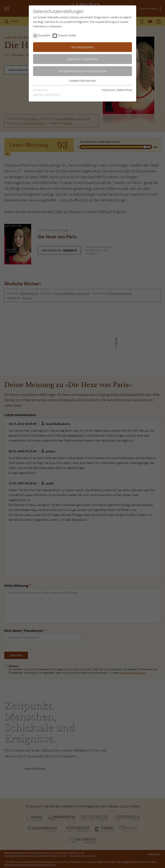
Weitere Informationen (82, 81)
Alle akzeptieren (82, 47)
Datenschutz (125, 90)
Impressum (108, 90)
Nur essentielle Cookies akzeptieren (83, 71)
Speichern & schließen (82, 59)
